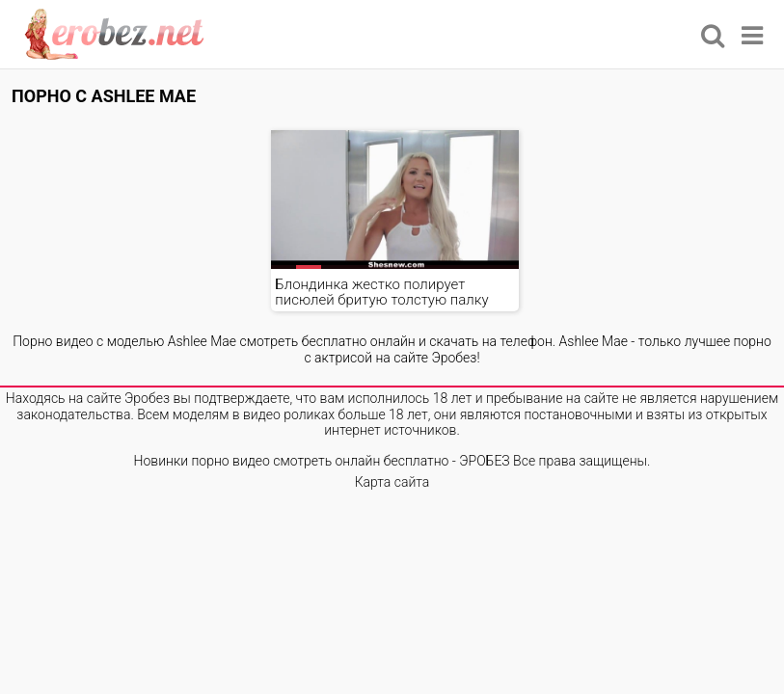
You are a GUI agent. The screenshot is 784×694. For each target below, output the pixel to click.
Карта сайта (392, 482)
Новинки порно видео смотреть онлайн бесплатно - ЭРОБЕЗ (322, 461)
